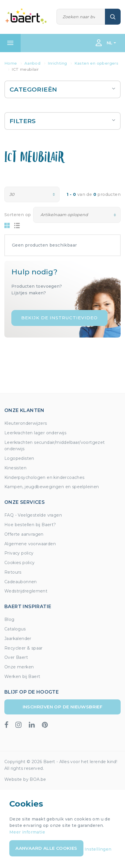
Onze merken (19, 667)
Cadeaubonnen (21, 582)
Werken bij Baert (22, 676)
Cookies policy (20, 563)
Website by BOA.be (25, 779)
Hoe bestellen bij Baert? (30, 525)
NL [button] (110, 43)
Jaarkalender (18, 639)
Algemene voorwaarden (30, 544)
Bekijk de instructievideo (59, 318)
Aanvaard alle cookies (46, 848)
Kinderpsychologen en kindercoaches (44, 477)
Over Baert (16, 657)
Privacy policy (19, 553)
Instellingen (98, 849)
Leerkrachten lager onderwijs (35, 433)
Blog (9, 619)
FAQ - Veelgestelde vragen (33, 515)
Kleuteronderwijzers (26, 423)
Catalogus (15, 629)
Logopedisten (19, 458)
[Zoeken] (81, 17)
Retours (13, 572)
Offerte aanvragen (24, 534)
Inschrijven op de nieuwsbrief (63, 707)
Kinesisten (15, 468)
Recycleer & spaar (24, 648)
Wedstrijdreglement (26, 591)
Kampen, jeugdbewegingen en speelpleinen (52, 487)
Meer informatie (27, 832)
